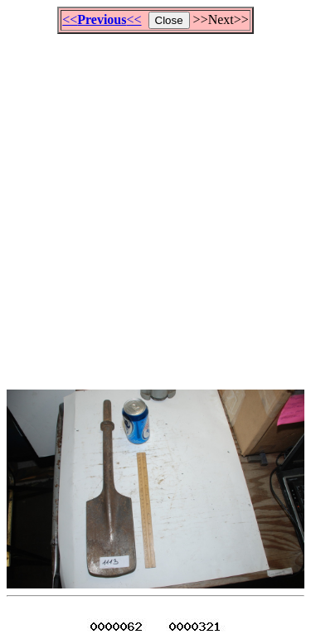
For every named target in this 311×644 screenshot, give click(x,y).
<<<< (102, 19)
